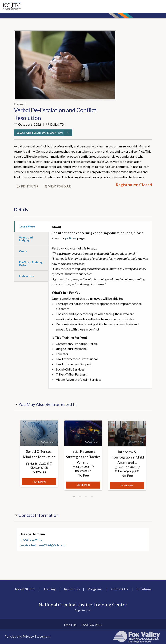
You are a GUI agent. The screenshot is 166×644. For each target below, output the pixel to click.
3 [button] (86, 496)
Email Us (70, 625)
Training (49, 589)
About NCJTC (25, 589)
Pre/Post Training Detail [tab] (31, 264)
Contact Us (120, 589)
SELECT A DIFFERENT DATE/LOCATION (40, 133)
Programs (95, 589)
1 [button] (74, 496)
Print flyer (30, 186)
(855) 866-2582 (31, 540)
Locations (144, 589)
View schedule (59, 186)
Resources (72, 589)
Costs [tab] (23, 251)
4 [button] (92, 496)
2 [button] (80, 496)
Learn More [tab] (27, 226)
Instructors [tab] (27, 276)
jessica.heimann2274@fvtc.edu (43, 545)
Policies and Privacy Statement (28, 636)
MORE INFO (39, 484)
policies (71, 238)
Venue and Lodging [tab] (26, 239)
